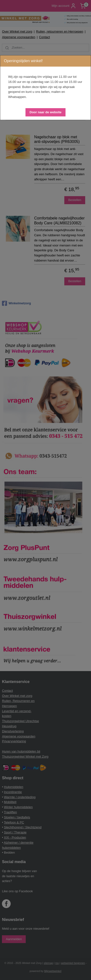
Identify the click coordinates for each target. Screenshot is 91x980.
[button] (45, 112)
